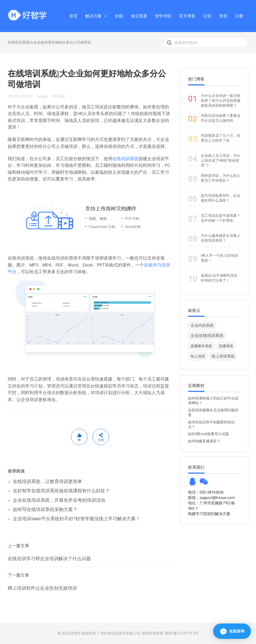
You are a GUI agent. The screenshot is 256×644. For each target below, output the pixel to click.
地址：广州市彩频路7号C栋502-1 (211, 506)
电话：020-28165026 (206, 492)
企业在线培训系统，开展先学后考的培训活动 (59, 500)
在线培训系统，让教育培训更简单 (47, 481)
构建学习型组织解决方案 (209, 514)
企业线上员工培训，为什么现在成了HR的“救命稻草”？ (221, 160)
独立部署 (139, 16)
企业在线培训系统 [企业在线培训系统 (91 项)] (207, 336)
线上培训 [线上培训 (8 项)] (198, 356)
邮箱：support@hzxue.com (211, 498)
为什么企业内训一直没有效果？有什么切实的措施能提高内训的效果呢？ (221, 100)
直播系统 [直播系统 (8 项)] (226, 346)
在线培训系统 (125, 159)
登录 (223, 16)
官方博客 (187, 16)
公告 (207, 16)
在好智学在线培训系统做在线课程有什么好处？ (61, 491)
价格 (119, 16)
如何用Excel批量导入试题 (208, 434)
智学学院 (163, 16)
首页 (73, 16)
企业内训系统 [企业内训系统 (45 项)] (202, 325)
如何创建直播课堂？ (204, 441)
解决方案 (96, 16)
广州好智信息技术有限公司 (119, 633)
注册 (239, 16)
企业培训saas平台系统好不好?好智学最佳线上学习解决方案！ (77, 519)
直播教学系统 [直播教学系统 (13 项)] (201, 346)
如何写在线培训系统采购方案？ (45, 509)
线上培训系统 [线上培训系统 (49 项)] (223, 356)
